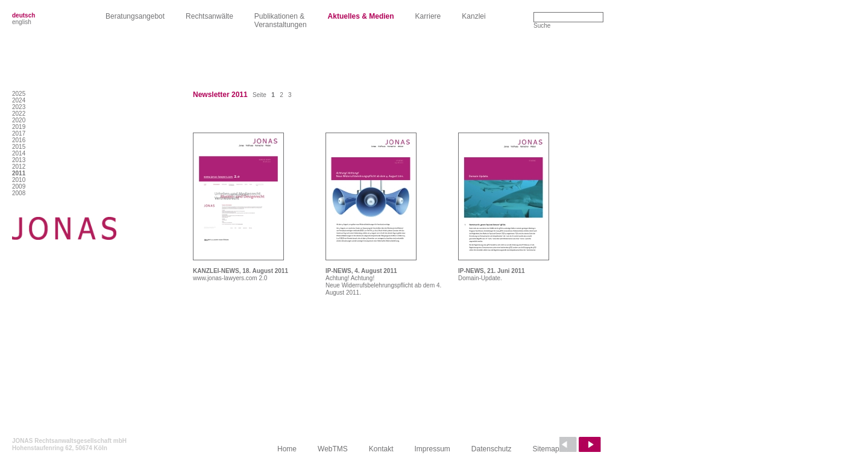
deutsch (24, 15)
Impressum (432, 449)
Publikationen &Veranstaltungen (281, 20)
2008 (19, 193)
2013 (19, 160)
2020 (19, 120)
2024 (19, 100)
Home (287, 449)
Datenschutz (492, 449)
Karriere (428, 16)
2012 (19, 167)
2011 (19, 173)
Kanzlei (473, 16)
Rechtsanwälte (209, 16)
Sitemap (546, 449)
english (22, 22)
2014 (19, 153)
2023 (19, 107)
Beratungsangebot (135, 16)
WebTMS (333, 449)
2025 (19, 94)
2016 (19, 140)
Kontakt (381, 449)
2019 (19, 127)
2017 (19, 133)
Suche (542, 26)
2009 (19, 186)
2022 (19, 114)
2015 (19, 147)
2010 (19, 180)
